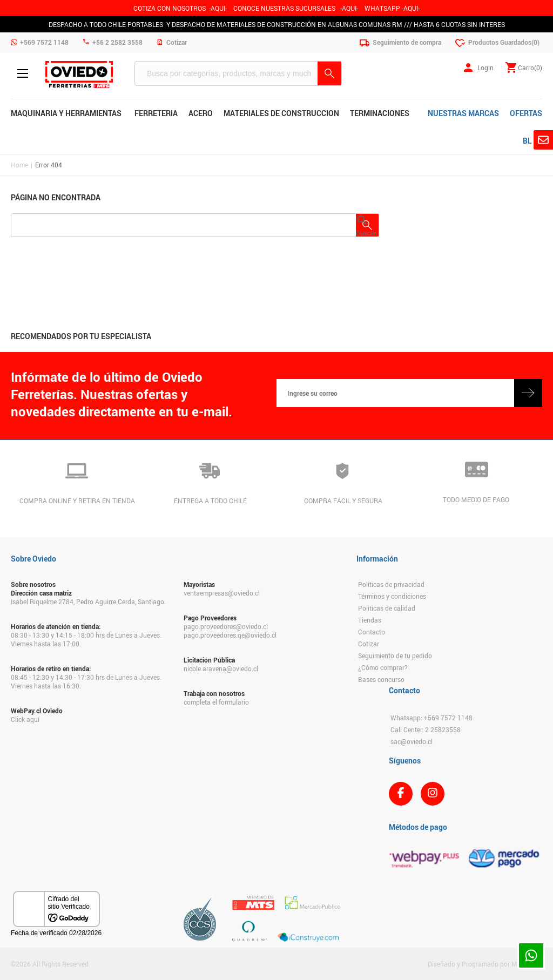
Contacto (372, 632)
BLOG (532, 141)
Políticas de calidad (387, 608)
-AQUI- (218, 8)
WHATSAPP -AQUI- (392, 8)
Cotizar (369, 644)
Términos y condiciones (392, 596)
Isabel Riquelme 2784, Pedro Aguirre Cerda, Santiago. (88, 601)
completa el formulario (216, 702)
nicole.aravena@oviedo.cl (221, 668)
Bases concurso (381, 679)
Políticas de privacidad (391, 584)
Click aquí (25, 719)
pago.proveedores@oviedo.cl (226, 626)
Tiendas (370, 620)
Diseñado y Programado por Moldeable (485, 964)
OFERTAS (526, 113)
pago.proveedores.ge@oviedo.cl (230, 635)
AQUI (349, 8)
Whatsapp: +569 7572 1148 (431, 718)
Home (19, 165)
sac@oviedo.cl (412, 741)
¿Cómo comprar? (383, 667)
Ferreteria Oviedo (79, 75)
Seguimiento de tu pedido (395, 655)
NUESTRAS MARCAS (463, 113)
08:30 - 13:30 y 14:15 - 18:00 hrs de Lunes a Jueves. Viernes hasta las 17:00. (86, 639)
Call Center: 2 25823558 (426, 729)
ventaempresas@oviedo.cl (222, 593)
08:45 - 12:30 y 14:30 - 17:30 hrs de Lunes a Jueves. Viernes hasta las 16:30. (86, 681)
